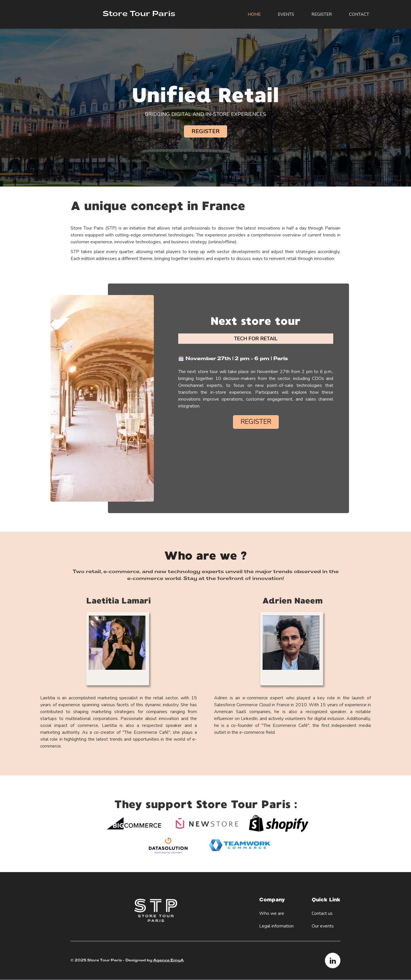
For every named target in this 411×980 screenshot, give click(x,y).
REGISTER (322, 14)
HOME (254, 14)
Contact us (322, 913)
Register (205, 131)
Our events (323, 926)
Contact (359, 14)
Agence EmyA (168, 960)
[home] (136, 14)
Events (286, 14)
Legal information (276, 926)
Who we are (272, 913)
